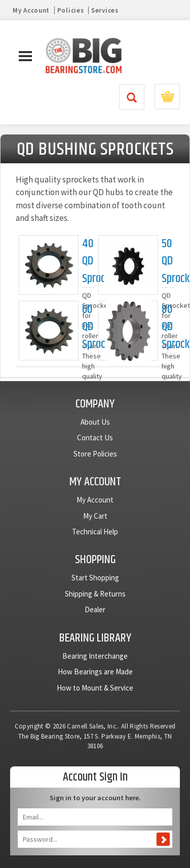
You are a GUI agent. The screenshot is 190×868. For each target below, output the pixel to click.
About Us (95, 422)
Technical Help (95, 532)
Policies (71, 10)
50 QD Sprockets (168, 261)
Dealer (95, 609)
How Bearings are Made (95, 672)
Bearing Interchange (95, 656)
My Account (31, 10)
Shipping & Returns (95, 594)
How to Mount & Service (95, 688)
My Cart (95, 516)
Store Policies (95, 454)
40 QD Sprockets (88, 261)
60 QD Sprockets (88, 327)
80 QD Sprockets (168, 327)
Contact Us (95, 438)
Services (105, 10)
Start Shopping (95, 578)
